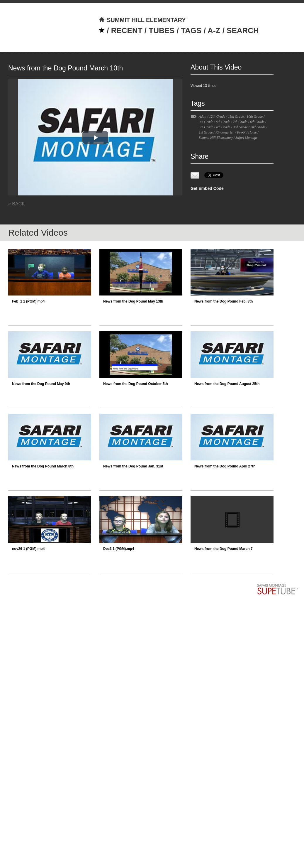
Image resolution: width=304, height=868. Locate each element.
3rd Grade (240, 127)
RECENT (127, 31)
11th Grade (236, 116)
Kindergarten (225, 132)
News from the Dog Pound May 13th (133, 301)
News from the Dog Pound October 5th (136, 384)
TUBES (162, 31)
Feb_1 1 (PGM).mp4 (28, 301)
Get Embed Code (207, 188)
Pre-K (241, 132)
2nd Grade (258, 127)
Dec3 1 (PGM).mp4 (119, 549)
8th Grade (223, 122)
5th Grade (206, 127)
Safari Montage (246, 138)
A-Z (214, 31)
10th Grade (255, 116)
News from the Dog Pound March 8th (43, 466)
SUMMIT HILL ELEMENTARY (142, 20)
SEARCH (243, 31)
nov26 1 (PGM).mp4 (28, 549)
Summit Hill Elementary (216, 138)
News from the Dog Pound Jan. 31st (133, 466)
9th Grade (206, 122)
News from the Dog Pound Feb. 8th (224, 301)
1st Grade (206, 132)
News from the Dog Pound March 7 (224, 549)
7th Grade (240, 122)
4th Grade (223, 127)
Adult (203, 116)
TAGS (191, 31)
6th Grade (257, 122)
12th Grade (217, 116)
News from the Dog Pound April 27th (225, 466)
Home (253, 132)
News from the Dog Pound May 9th (41, 384)
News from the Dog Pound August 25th (227, 384)
